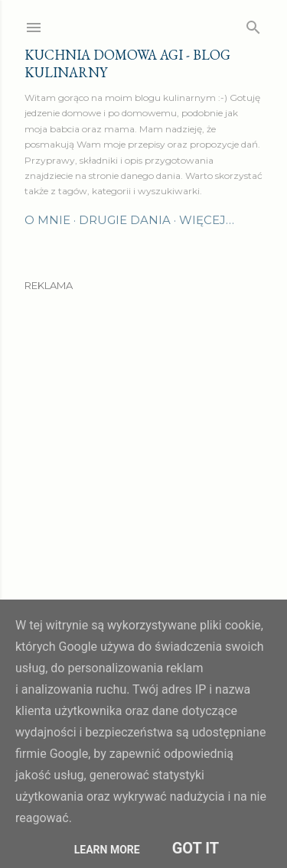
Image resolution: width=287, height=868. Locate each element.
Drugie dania (125, 220)
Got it (196, 848)
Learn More (107, 850)
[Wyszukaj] (253, 24)
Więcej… (207, 220)
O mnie (47, 220)
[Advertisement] (143, 446)
